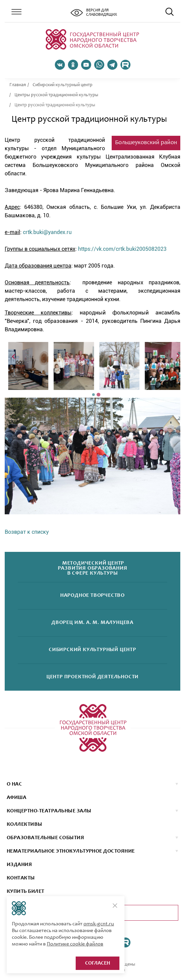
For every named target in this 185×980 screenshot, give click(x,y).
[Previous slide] (14, 356)
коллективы (25, 824)
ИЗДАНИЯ (19, 865)
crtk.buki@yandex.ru (47, 232)
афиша (16, 798)
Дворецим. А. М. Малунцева (92, 623)
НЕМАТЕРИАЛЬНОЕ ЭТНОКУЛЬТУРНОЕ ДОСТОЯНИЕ (71, 851)
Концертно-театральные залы (49, 811)
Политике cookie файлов (75, 944)
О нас (14, 784)
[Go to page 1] (94, 395)
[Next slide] (178, 356)
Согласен (98, 963)
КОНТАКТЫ (21, 878)
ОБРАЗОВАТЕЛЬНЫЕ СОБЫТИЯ (45, 838)
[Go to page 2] (98, 394)
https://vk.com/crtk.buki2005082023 (122, 249)
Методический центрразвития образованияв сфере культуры (93, 568)
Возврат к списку (27, 532)
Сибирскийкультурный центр (92, 650)
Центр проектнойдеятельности (92, 677)
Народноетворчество (92, 596)
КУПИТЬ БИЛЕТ (26, 891)
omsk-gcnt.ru (99, 924)
